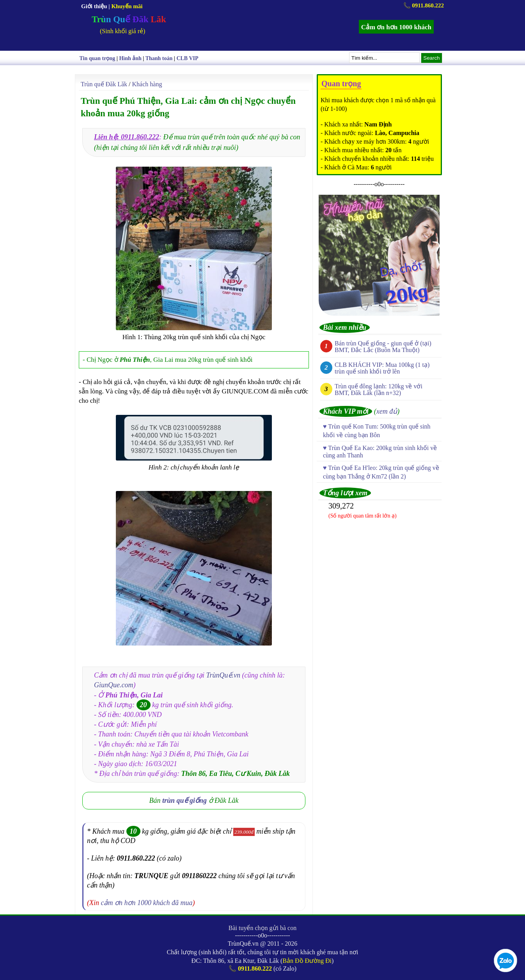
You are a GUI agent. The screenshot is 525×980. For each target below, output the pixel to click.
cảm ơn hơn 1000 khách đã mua (147, 903)
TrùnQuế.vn (223, 675)
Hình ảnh (130, 58)
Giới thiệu (94, 6)
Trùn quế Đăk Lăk (104, 84)
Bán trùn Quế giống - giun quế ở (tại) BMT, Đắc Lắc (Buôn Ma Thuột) (383, 347)
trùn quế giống (184, 800)
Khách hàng (147, 84)
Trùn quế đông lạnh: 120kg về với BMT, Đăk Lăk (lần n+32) (379, 390)
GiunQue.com (114, 685)
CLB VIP (187, 58)
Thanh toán (159, 58)
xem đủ (387, 411)
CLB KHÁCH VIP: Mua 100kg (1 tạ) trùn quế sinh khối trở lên (382, 368)
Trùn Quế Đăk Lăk (129, 19)
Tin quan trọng (98, 58)
